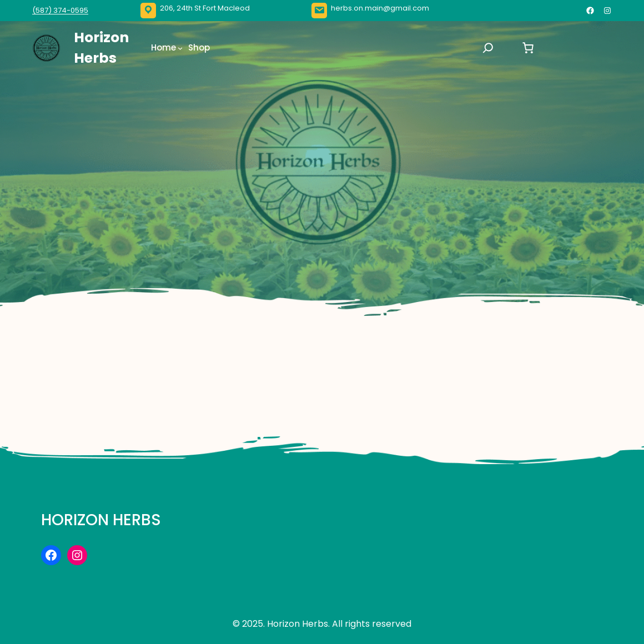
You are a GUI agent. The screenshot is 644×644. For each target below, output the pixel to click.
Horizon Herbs (101, 520)
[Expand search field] (488, 48)
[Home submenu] (180, 48)
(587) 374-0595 (60, 10)
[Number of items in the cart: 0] (528, 48)
